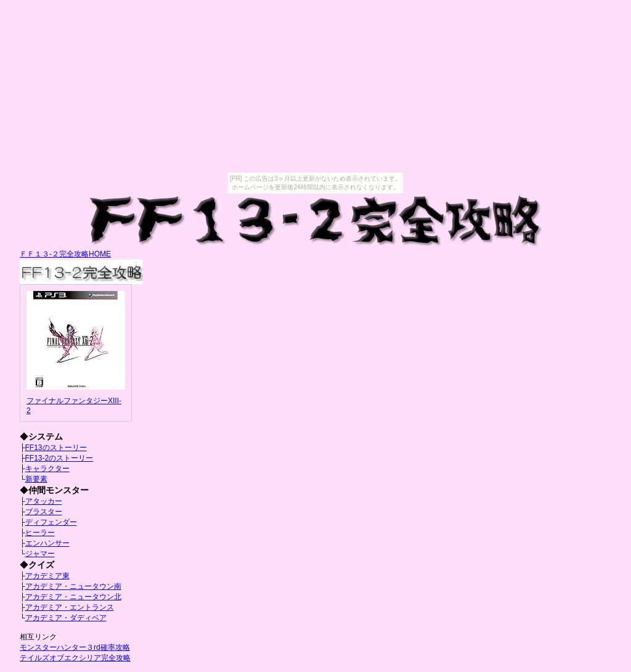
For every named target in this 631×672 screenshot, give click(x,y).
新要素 (36, 479)
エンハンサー (47, 543)
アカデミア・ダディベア (66, 618)
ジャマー (40, 554)
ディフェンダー (51, 522)
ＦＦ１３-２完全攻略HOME (65, 254)
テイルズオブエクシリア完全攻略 (75, 658)
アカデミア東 (47, 576)
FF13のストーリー (56, 448)
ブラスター (44, 512)
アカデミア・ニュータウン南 (73, 586)
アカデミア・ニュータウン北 (73, 597)
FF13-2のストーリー (59, 458)
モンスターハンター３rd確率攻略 (75, 647)
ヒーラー (40, 533)
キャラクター (47, 469)
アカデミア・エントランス (70, 607)
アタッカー (44, 501)
